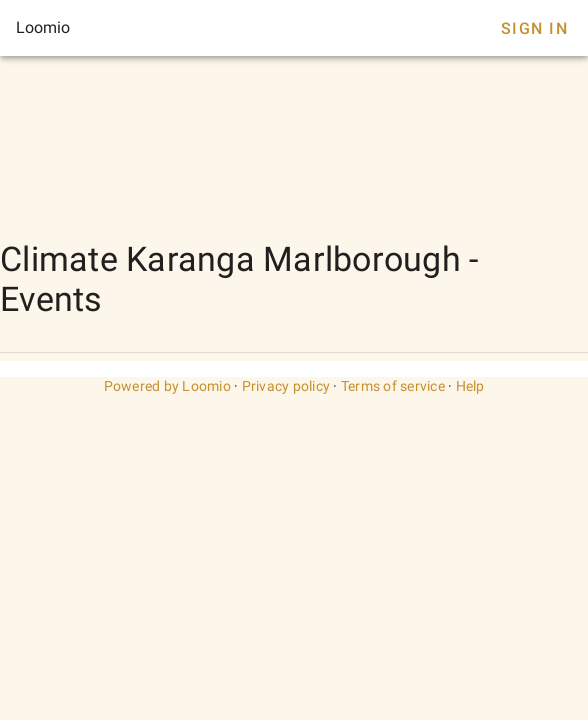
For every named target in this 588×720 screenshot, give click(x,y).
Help (470, 386)
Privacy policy (286, 386)
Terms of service (393, 386)
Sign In (534, 28)
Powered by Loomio (167, 386)
